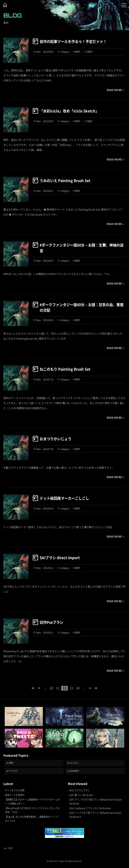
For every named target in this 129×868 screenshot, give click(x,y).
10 (51, 688)
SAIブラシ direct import (60, 558)
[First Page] (33, 688)
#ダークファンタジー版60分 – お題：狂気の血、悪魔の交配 (82, 307)
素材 (11, 763)
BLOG (13, 15)
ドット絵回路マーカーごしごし (64, 498)
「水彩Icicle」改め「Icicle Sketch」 (69, 111)
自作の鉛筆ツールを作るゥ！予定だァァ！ (73, 41)
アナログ (13, 771)
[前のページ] (39, 688)
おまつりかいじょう (56, 439)
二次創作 (88, 52)
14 (78, 688)
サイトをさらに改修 (15, 790)
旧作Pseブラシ (51, 622)
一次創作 (76, 52)
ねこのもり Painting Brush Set (65, 369)
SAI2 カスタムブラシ (80, 790)
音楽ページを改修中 (15, 795)
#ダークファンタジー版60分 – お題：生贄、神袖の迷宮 (82, 248)
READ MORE (114, 90)
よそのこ (75, 763)
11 (58, 688)
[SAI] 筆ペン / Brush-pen (81, 795)
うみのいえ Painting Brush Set (65, 180)
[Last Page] (96, 688)
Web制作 (75, 771)
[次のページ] (90, 688)
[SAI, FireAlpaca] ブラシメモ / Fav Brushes (90, 808)
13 (71, 688)
